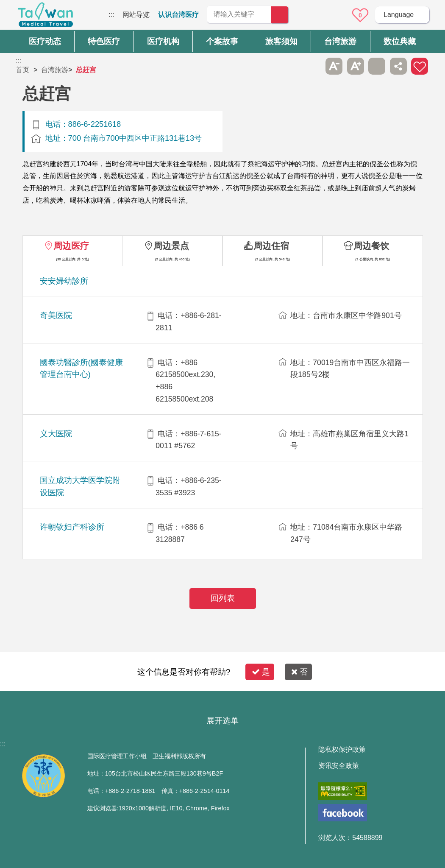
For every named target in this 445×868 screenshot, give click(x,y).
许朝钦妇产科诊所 (72, 527)
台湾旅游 (55, 70)
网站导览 (136, 15)
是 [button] (261, 672)
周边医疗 (71, 246)
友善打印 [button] (377, 66)
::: (111, 15)
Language (399, 15)
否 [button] (299, 672)
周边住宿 (271, 246)
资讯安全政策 (339, 766)
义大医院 (56, 434)
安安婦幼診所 (64, 281)
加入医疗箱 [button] (420, 66)
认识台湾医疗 (178, 15)
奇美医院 (56, 315)
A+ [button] (356, 66)
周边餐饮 (371, 246)
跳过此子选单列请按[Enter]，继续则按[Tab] (313, 66)
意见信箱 (337, 15)
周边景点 (171, 246)
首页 (22, 70)
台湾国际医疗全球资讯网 (45, 17)
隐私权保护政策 (342, 750)
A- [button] (334, 66)
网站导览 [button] (222, 704)
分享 (398, 66)
